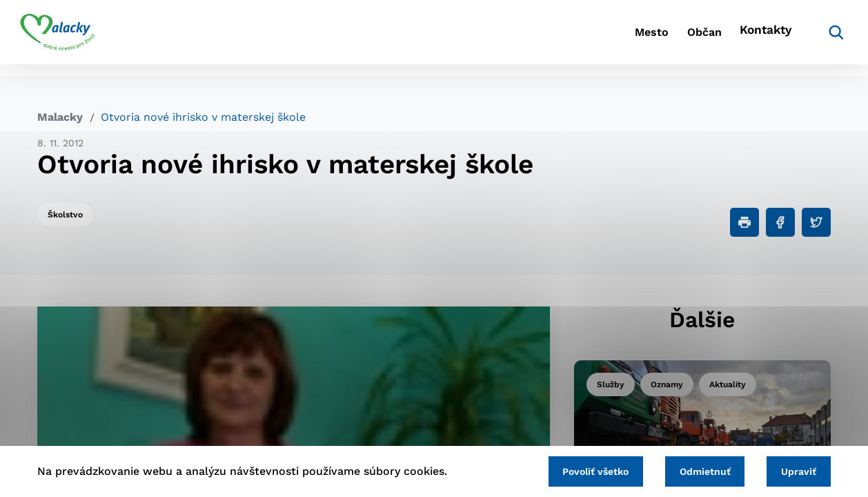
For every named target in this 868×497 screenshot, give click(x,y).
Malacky (60, 117)
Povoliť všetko (578, 470)
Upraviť (795, 470)
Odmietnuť (694, 470)
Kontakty (744, 38)
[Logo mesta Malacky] (75, 38)
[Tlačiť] (744, 222)
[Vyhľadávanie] (810, 38)
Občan (667, 38)
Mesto (599, 38)
